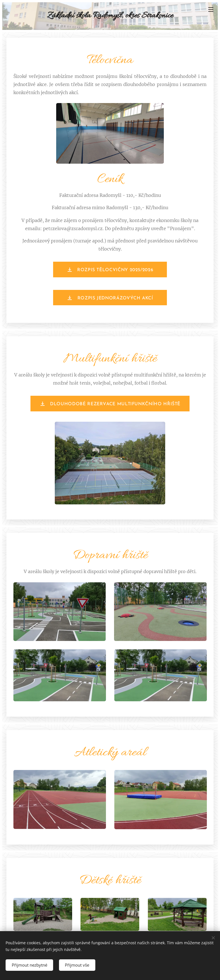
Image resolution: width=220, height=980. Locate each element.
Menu (211, 9)
